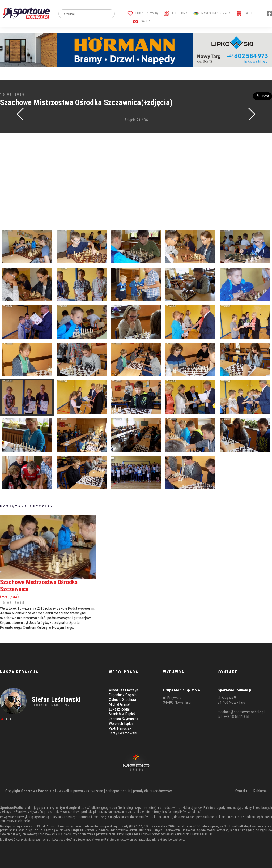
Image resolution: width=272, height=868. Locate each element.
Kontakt (241, 791)
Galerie (143, 21)
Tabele (245, 13)
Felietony (176, 13)
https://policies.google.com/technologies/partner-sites (117, 808)
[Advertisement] (136, 177)
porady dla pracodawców (152, 791)
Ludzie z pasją (143, 13)
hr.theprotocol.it (118, 791)
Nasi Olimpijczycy (212, 13)
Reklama (260, 791)
